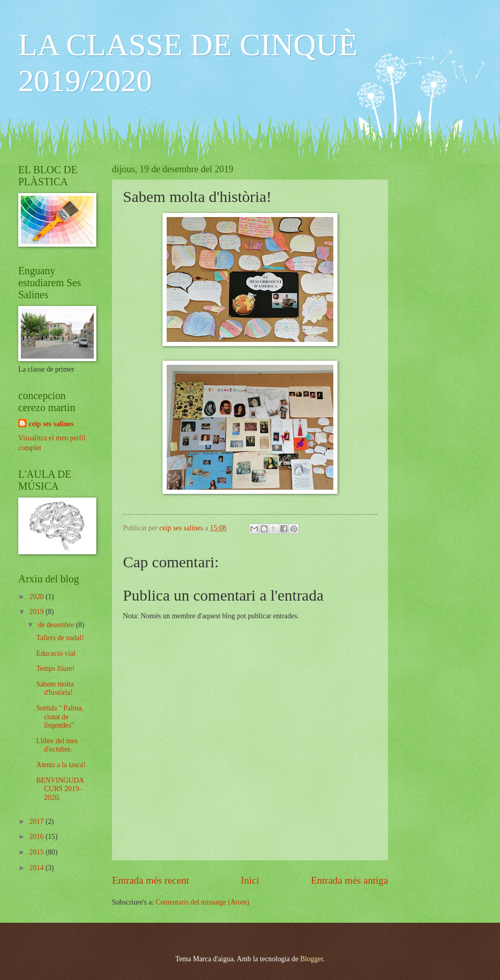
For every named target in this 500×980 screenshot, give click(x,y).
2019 (37, 612)
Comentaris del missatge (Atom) (203, 902)
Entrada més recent (151, 880)
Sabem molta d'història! (55, 689)
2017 (37, 822)
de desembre (57, 625)
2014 (37, 868)
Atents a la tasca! (61, 765)
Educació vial (55, 653)
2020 (37, 597)
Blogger (311, 959)
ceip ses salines (51, 424)
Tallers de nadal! (60, 638)
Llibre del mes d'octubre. (57, 745)
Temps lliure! (55, 669)
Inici (250, 880)
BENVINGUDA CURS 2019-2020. (60, 789)
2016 (37, 837)
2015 (37, 852)
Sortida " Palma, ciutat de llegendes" (59, 717)
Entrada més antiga (349, 880)
